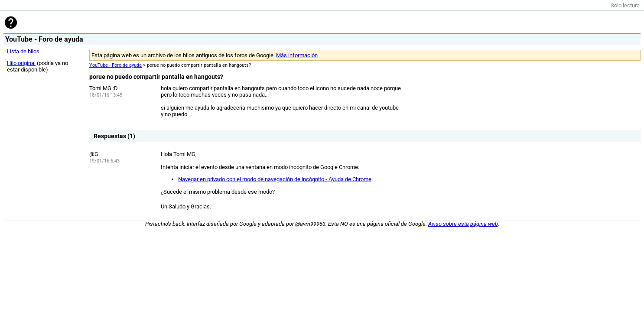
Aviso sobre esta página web (463, 224)
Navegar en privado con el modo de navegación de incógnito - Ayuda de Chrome (275, 179)
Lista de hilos (23, 51)
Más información (297, 55)
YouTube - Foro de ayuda (115, 65)
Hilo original (21, 63)
